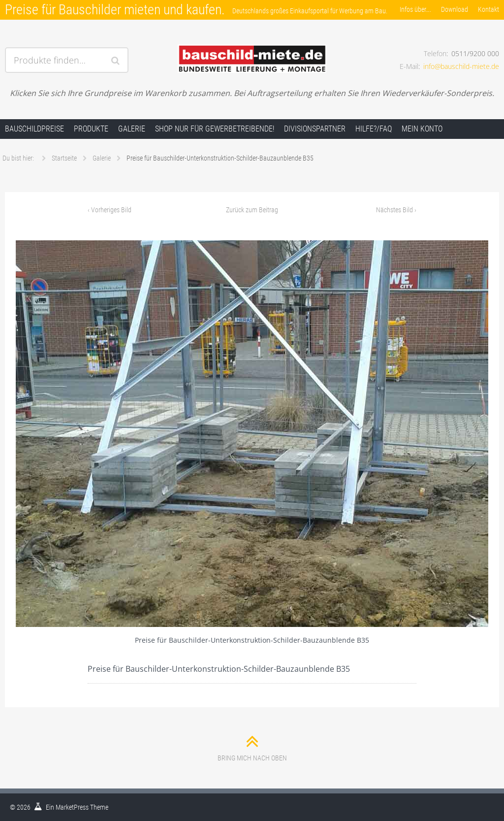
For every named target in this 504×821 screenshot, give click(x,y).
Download (455, 9)
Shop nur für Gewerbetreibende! (215, 129)
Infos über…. (415, 9)
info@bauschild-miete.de (461, 66)
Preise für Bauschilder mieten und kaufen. (115, 10)
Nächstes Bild (396, 210)
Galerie (132, 129)
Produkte (91, 129)
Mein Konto (422, 129)
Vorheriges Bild (110, 210)
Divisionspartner (315, 129)
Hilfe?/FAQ (374, 129)
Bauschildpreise (34, 129)
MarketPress (72, 807)
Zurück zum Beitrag (252, 210)
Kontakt (488, 9)
